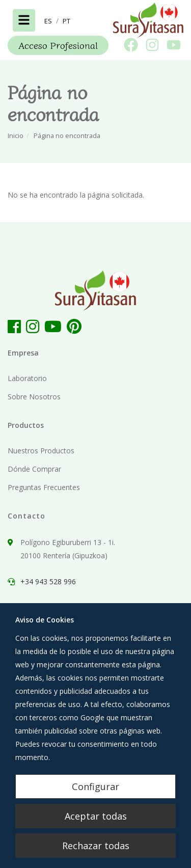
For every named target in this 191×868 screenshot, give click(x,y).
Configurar (95, 786)
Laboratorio (27, 378)
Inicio (16, 136)
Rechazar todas (96, 846)
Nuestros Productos (41, 451)
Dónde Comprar (34, 469)
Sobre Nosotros (34, 397)
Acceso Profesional (58, 45)
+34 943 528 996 (48, 581)
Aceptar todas (96, 816)
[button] (48, 21)
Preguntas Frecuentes (44, 487)
